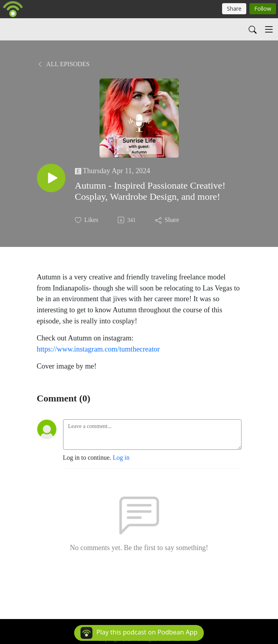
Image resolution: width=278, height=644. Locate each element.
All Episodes (63, 64)
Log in (121, 458)
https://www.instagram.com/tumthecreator (98, 349)
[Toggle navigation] (269, 29)
